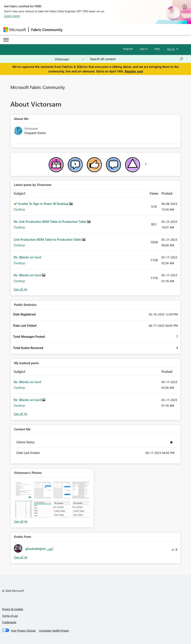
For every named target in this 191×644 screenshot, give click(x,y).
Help (157, 49)
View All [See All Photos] (21, 521)
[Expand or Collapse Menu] (6, 40)
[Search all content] (137, 59)
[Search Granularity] (69, 59)
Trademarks (9, 622)
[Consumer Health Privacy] (54, 630)
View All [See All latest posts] (21, 289)
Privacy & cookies (13, 609)
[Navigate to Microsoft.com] (15, 30)
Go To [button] (171, 49)
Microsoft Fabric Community (38, 87)
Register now (134, 71)
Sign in (144, 49)
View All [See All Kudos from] (21, 557)
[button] (23, 490)
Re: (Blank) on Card (27, 257)
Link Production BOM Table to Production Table (48, 239)
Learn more (12, 16)
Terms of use (10, 616)
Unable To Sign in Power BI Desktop (44, 204)
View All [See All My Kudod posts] (21, 414)
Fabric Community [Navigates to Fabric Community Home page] (47, 30)
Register (128, 49)
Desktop (19, 209)
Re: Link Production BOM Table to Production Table (50, 222)
